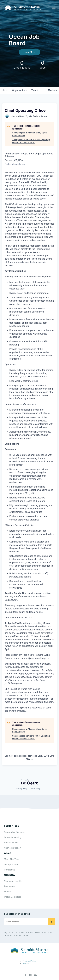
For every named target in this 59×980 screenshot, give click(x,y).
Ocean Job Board (13, 897)
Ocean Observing (13, 837)
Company (10, 875)
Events (7, 892)
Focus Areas (11, 826)
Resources (9, 886)
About (8, 853)
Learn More (30, 52)
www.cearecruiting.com (41, 702)
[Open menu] (54, 7)
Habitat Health (11, 843)
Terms (26, 963)
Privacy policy (22, 789)
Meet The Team (12, 859)
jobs (5, 90)
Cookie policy (35, 789)
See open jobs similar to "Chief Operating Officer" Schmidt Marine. (31, 141)
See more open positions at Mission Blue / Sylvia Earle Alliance (29, 757)
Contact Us (10, 870)
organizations (19, 90)
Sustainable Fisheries (15, 832)
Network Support (13, 848)
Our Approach (11, 864)
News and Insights (13, 881)
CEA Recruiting (22, 623)
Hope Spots (39, 199)
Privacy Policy (29, 961)
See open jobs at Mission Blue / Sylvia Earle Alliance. (30, 134)
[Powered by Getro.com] (30, 782)
